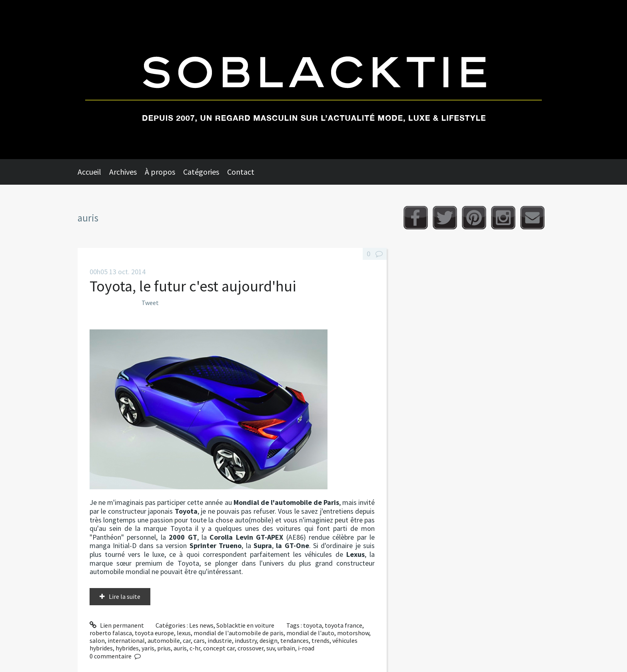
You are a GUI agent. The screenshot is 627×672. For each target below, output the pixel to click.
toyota (313, 625)
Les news (201, 625)
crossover (251, 648)
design (269, 640)
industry (246, 640)
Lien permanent (117, 625)
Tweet (150, 303)
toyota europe (154, 633)
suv (271, 648)
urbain (286, 648)
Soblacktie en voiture (245, 625)
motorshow (353, 633)
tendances (295, 640)
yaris (148, 648)
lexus (184, 633)
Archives (123, 172)
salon (97, 640)
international (126, 640)
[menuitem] (93, 172)
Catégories (201, 172)
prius (164, 648)
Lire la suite (125, 596)
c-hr (195, 648)
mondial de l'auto (310, 633)
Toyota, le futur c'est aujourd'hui (193, 286)
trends (320, 640)
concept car (219, 648)
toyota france (343, 625)
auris (180, 648)
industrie (220, 640)
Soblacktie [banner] (313, 80)
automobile (164, 640)
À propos (160, 172)
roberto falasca (111, 633)
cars (199, 640)
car (187, 640)
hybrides (127, 648)
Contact (241, 172)
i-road (306, 648)
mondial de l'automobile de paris (239, 633)
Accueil (89, 172)
